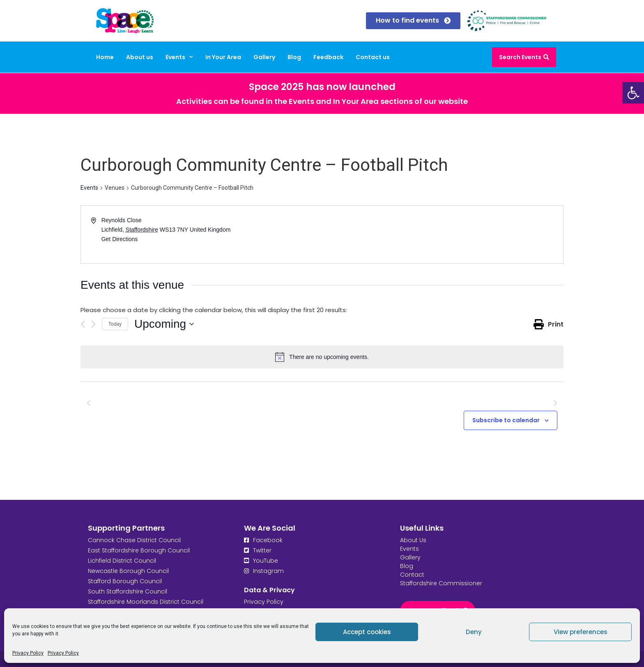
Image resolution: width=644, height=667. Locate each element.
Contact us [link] (373, 57)
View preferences (581, 632)
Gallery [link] (264, 57)
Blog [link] (294, 57)
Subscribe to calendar (506, 420)
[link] (633, 93)
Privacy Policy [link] (28, 653)
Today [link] (115, 324)
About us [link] (140, 57)
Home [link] (105, 57)
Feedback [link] (328, 57)
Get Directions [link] (120, 239)
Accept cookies (367, 632)
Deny (474, 632)
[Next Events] (93, 324)
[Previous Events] (83, 324)
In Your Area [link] (223, 57)
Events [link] (179, 57)
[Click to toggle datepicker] (164, 324)
